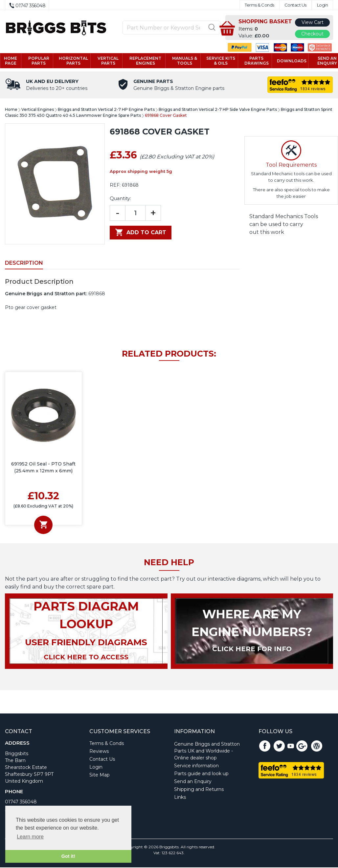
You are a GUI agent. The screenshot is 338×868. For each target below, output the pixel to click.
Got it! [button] (68, 856)
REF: (115, 186)
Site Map (100, 775)
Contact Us (295, 5)
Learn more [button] (30, 837)
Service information (196, 766)
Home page (15, 61)
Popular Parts (42, 61)
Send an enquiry (323, 61)
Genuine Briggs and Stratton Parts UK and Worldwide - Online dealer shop (207, 752)
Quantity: (120, 199)
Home (11, 110)
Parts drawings (253, 61)
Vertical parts (110, 61)
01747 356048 (21, 802)
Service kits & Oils (219, 61)
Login (323, 5)
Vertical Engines (38, 110)
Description (24, 264)
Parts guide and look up (201, 774)
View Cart (313, 22)
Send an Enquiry (193, 782)
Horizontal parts (76, 61)
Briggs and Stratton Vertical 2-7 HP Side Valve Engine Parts (218, 110)
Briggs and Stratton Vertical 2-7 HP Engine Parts (106, 110)
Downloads (288, 61)
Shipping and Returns (199, 790)
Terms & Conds (259, 5)
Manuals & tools (184, 61)
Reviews (99, 752)
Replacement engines (146, 61)
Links (180, 798)
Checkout (312, 34)
